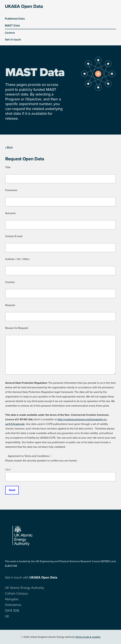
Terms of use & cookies (88, 637)
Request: (10, 305)
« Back (9, 147)
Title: (8, 167)
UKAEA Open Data (24, 6)
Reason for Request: (17, 328)
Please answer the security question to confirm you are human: (41, 461)
